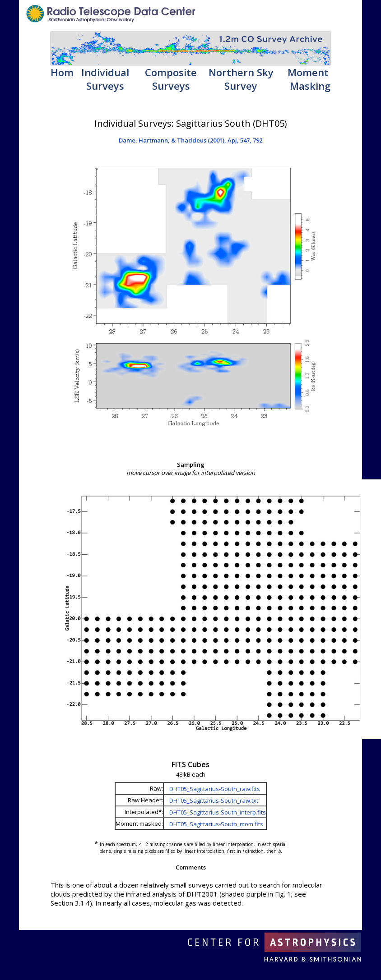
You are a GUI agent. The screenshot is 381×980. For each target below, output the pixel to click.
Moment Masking (309, 79)
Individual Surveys (105, 79)
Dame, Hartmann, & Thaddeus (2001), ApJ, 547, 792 (190, 140)
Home (65, 72)
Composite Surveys (171, 79)
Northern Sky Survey (241, 79)
